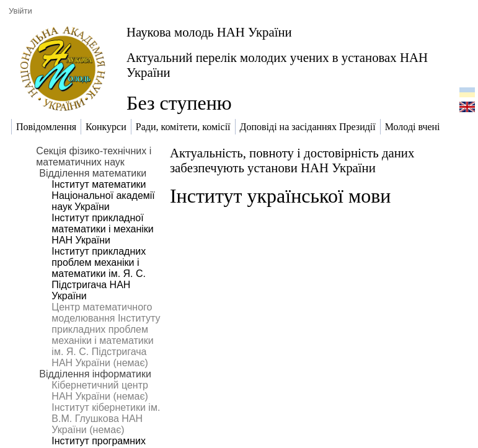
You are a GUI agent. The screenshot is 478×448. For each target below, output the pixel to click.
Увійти (20, 11)
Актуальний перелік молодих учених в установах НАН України (277, 65)
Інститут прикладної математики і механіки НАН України (102, 229)
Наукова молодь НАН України (209, 32)
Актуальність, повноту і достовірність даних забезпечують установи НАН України (292, 160)
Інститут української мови (281, 196)
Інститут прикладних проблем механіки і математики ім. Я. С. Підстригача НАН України (99, 274)
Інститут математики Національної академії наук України (103, 195)
